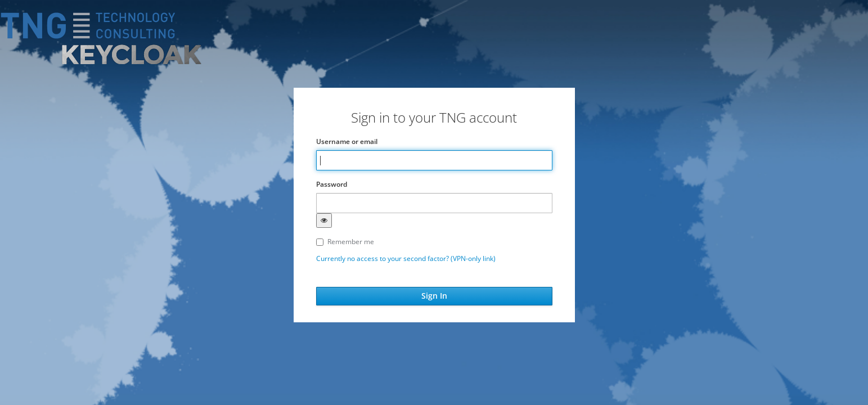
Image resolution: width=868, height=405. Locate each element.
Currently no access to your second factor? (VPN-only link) (406, 258)
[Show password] (324, 220)
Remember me (345, 242)
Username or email (347, 141)
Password (332, 184)
